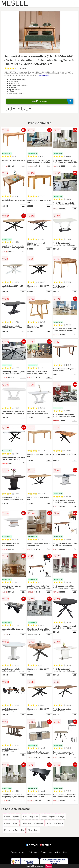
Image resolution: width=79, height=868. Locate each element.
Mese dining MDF (30, 816)
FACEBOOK (32, 845)
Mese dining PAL (11, 823)
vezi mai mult (44, 75)
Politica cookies (60, 852)
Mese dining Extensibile (14, 830)
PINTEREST (46, 845)
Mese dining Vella (12, 816)
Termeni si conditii (19, 852)
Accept (49, 866)
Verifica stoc (52, 101)
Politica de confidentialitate (40, 852)
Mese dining (33, 830)
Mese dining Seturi (55, 823)
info (23, 166)
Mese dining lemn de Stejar (53, 816)
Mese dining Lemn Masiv (33, 823)
